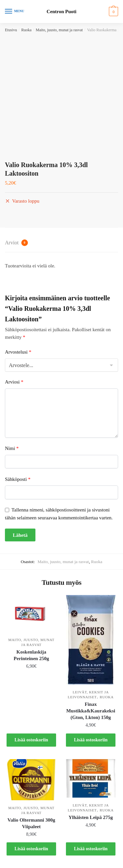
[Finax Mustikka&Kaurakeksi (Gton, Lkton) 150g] (91, 640)
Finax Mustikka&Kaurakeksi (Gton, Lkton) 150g (91, 711)
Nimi (12, 448)
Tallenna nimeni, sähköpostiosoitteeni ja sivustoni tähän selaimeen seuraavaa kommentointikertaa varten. (59, 514)
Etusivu (11, 30)
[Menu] (15, 12)
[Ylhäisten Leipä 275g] (91, 778)
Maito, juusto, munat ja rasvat (59, 30)
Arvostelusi (18, 352)
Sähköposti (18, 479)
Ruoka (26, 30)
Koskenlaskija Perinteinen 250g (31, 655)
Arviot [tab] (16, 243)
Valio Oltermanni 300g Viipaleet (31, 823)
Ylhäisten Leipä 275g (91, 817)
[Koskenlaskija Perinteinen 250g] (31, 614)
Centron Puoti (61, 12)
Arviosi (14, 382)
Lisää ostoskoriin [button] (31, 740)
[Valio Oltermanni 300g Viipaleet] (31, 780)
